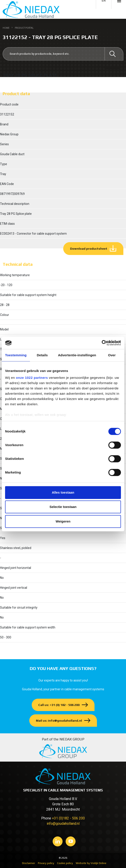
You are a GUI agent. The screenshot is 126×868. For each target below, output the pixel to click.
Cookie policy (65, 863)
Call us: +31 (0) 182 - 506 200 (59, 705)
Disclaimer (29, 863)
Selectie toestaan (63, 507)
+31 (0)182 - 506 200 (68, 818)
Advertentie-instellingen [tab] (77, 355)
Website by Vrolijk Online (91, 863)
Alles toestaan (63, 492)
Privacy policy (46, 863)
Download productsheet (89, 249)
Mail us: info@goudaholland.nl (59, 721)
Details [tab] (42, 355)
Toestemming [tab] (16, 355)
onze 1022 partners (32, 378)
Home (6, 28)
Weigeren (63, 521)
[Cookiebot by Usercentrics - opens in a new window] (102, 343)
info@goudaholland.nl (63, 824)
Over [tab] (112, 355)
